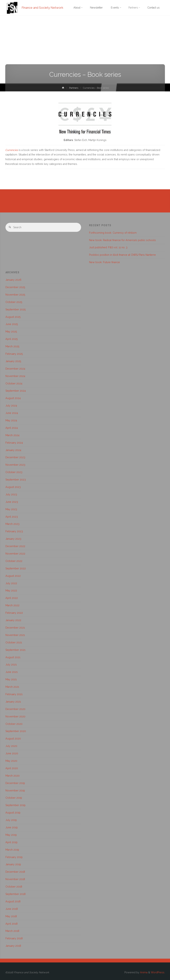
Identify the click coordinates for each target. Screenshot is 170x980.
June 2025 (12, 324)
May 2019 (11, 835)
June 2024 (12, 413)
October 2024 (14, 383)
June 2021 (12, 672)
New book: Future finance (105, 262)
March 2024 (12, 435)
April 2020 (12, 768)
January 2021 (13, 702)
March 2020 (13, 776)
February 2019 (14, 857)
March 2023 (12, 524)
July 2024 (11, 406)
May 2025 (11, 332)
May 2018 (11, 916)
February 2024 (14, 443)
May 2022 (11, 591)
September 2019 (15, 805)
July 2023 (11, 494)
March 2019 (12, 850)
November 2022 (15, 554)
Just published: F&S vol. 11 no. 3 (108, 247)
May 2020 (11, 761)
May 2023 (11, 509)
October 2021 (14, 642)
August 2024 (13, 398)
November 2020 (15, 716)
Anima (143, 972)
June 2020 (12, 753)
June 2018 (12, 909)
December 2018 (15, 872)
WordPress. (158, 972)
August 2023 (13, 487)
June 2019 (12, 827)
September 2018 (16, 894)
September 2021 (15, 650)
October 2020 (14, 724)
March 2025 (12, 346)
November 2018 (15, 879)
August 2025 (13, 317)
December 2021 (15, 628)
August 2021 (13, 657)
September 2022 (16, 568)
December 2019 (15, 783)
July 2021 (11, 665)
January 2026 (13, 280)
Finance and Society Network (42, 8)
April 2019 (11, 842)
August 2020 (13, 739)
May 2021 (11, 679)
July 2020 (11, 746)
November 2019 (15, 791)
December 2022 (15, 546)
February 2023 (14, 531)
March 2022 (12, 605)
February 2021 (14, 694)
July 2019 (11, 820)
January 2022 (13, 620)
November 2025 (15, 295)
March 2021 (12, 687)
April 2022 (12, 598)
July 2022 (11, 583)
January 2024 (13, 450)
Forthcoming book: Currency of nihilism (113, 233)
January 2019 (13, 864)
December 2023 (15, 457)
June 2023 (12, 502)
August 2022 (13, 576)
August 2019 (13, 813)
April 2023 (12, 517)
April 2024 (12, 428)
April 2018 (12, 924)
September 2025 (16, 309)
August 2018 (13, 901)
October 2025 (14, 302)
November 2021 (15, 635)
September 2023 (16, 480)
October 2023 (14, 472)
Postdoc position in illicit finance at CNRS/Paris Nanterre (122, 255)
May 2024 (11, 420)
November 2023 (15, 465)
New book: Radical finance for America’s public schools (122, 240)
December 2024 (15, 369)
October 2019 (14, 798)
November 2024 (15, 376)
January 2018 (13, 946)
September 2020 (16, 731)
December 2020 (15, 709)
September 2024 (16, 391)
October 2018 (14, 887)
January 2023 (13, 539)
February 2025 (14, 354)
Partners (74, 88)
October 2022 (14, 561)
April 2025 (12, 339)
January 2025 (13, 361)
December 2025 (15, 287)
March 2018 (12, 931)
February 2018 (14, 938)
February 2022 (14, 613)
